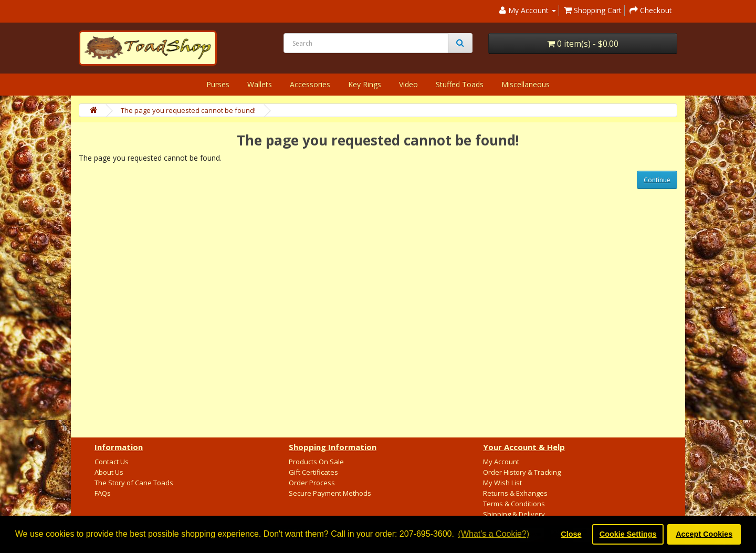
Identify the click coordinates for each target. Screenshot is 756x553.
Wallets (260, 84)
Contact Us (112, 462)
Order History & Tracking (522, 472)
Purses (218, 84)
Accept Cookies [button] (704, 534)
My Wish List (502, 483)
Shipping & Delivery (514, 514)
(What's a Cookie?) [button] (494, 534)
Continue (657, 180)
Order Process (312, 483)
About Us (109, 472)
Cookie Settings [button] (628, 534)
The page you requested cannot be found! (188, 110)
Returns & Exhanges (515, 493)
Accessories (310, 84)
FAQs (103, 493)
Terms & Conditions (514, 504)
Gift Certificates (313, 472)
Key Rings (365, 84)
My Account (501, 462)
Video (408, 84)
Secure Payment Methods (330, 493)
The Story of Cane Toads (134, 483)
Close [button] (571, 534)
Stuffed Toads (460, 84)
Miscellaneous (526, 84)
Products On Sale (316, 462)
